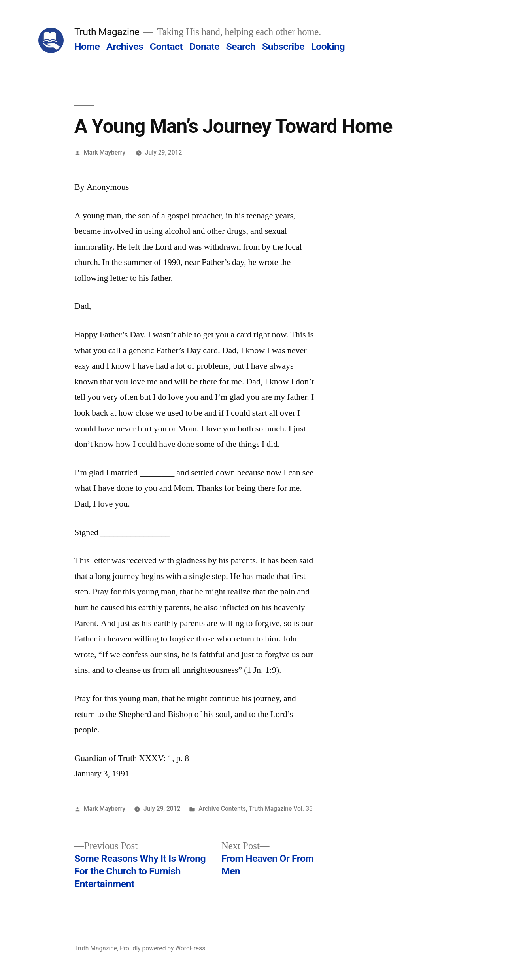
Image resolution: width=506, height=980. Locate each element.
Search (241, 46)
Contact (166, 46)
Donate (204, 46)
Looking (328, 46)
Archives (125, 46)
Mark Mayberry (105, 152)
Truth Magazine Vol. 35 (281, 809)
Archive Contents (222, 809)
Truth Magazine (107, 32)
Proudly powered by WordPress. (163, 948)
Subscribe (283, 46)
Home (87, 46)
